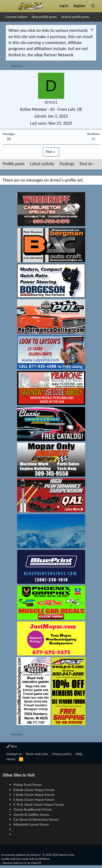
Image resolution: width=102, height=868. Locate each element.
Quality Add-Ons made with (18, 859)
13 (93, 139)
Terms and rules (37, 754)
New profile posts (44, 17)
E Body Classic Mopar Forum (34, 800)
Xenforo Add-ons (22, 863)
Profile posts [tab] (14, 164)
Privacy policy (62, 754)
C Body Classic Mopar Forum (34, 795)
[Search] (93, 6)
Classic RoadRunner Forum (33, 809)
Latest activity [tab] (42, 164)
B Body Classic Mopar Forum (34, 790)
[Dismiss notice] (91, 30)
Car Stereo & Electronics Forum (36, 819)
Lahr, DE (75, 109)
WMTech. (45, 859)
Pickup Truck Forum (28, 785)
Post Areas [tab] (89, 164)
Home (11, 759)
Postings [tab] (67, 164)
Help (79, 754)
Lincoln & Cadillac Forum (31, 815)
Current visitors (16, 17)
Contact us (14, 754)
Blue (12, 746)
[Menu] (9, 6)
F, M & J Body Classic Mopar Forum (39, 804)
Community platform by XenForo (38, 855)
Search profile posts (75, 17)
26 (9, 139)
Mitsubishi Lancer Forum (31, 824)
